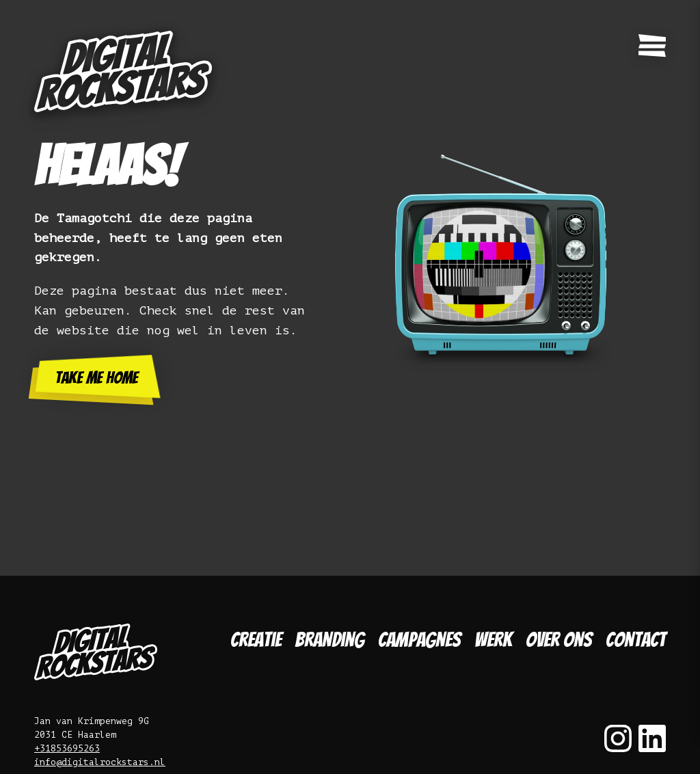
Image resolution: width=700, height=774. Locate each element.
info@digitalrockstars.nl (100, 762)
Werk (493, 640)
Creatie (256, 640)
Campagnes (419, 640)
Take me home (96, 378)
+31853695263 (67, 748)
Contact (636, 640)
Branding (330, 640)
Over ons (559, 640)
